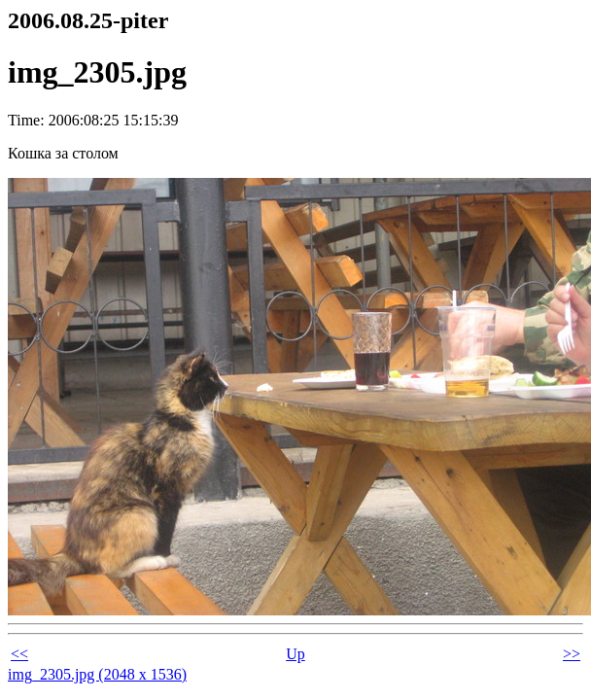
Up (295, 654)
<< (19, 654)
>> (572, 654)
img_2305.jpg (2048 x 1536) (97, 674)
